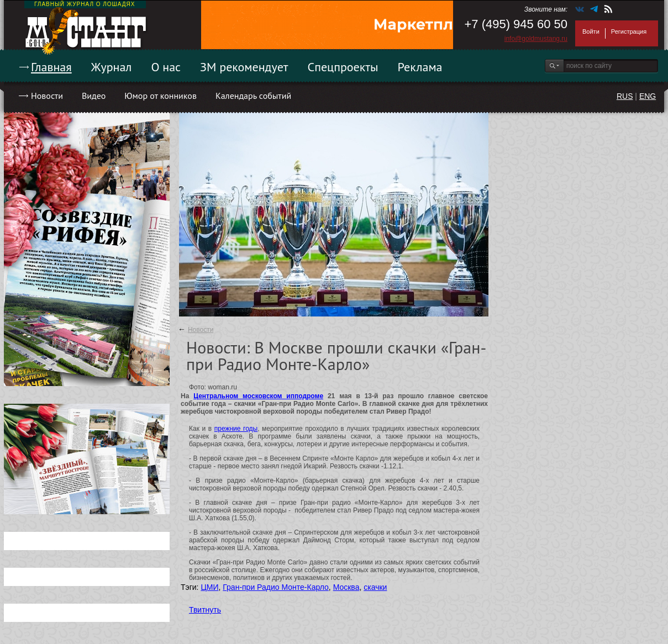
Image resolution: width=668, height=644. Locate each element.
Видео (94, 96)
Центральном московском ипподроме (258, 396)
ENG (648, 96)
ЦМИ (209, 587)
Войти (591, 31)
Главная (51, 67)
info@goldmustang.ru (536, 39)
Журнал (112, 67)
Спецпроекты (343, 67)
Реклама (420, 67)
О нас (166, 67)
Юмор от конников (161, 96)
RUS (625, 96)
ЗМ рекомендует (244, 67)
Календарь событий (253, 96)
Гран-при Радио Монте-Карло (276, 587)
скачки (375, 587)
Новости (47, 96)
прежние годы (236, 429)
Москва (346, 587)
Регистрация (629, 31)
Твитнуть (205, 610)
